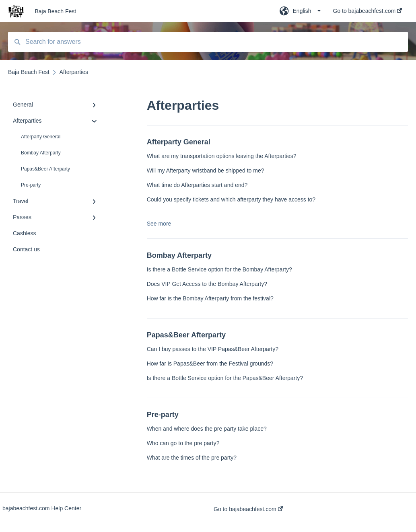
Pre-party (31, 185)
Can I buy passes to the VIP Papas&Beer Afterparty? (213, 349)
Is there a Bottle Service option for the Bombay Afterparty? (219, 269)
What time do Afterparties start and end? (197, 185)
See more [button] (159, 224)
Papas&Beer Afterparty (45, 169)
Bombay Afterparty (41, 153)
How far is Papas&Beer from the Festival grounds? (210, 364)
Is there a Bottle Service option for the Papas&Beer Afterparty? (225, 378)
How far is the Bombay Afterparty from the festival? (210, 298)
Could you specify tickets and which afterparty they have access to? (231, 199)
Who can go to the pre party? (183, 443)
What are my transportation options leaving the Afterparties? (222, 156)
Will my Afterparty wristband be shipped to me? (206, 170)
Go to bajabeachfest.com (248, 509)
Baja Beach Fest (55, 11)
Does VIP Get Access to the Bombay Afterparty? (207, 284)
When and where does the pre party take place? (207, 429)
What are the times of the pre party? (192, 458)
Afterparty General (41, 137)
